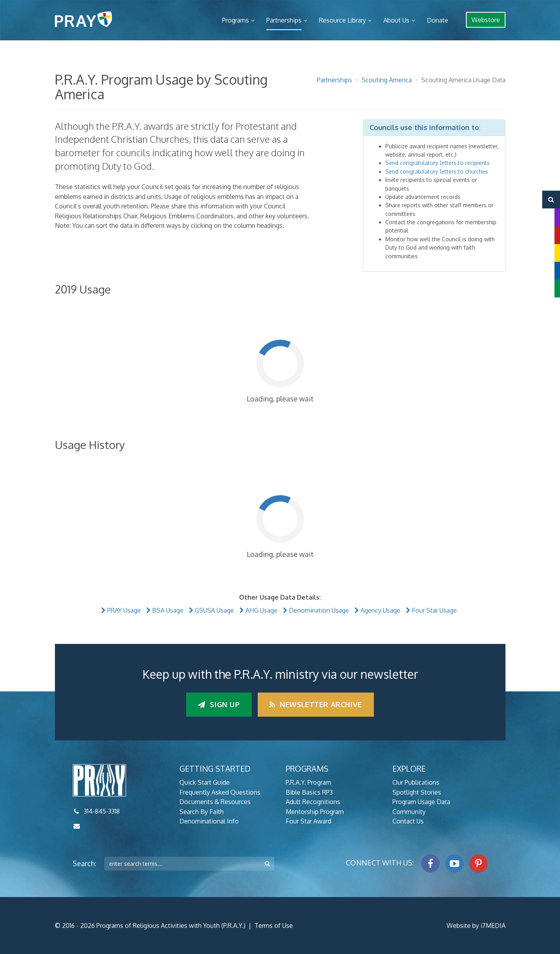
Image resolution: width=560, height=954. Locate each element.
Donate (437, 20)
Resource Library (342, 20)
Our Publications (416, 782)
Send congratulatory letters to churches (437, 171)
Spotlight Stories (417, 792)
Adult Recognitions (313, 802)
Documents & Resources (215, 802)
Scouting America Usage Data (463, 80)
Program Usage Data (421, 802)
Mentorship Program (315, 812)
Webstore (486, 20)
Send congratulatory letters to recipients (437, 163)
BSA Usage (168, 610)
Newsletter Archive (316, 704)
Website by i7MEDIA (476, 926)
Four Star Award (308, 821)
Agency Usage (380, 610)
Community (409, 812)
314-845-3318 (102, 811)
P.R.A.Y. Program (308, 782)
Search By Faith (202, 812)
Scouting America (387, 80)
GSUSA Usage (214, 610)
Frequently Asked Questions (220, 792)
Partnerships (284, 20)
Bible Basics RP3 (309, 792)
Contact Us (408, 821)
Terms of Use (274, 926)
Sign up (219, 704)
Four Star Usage (434, 610)
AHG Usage (261, 610)
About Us (396, 20)
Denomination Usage (319, 610)
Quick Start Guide (205, 782)
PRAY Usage (124, 610)
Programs (236, 20)
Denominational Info (209, 821)
